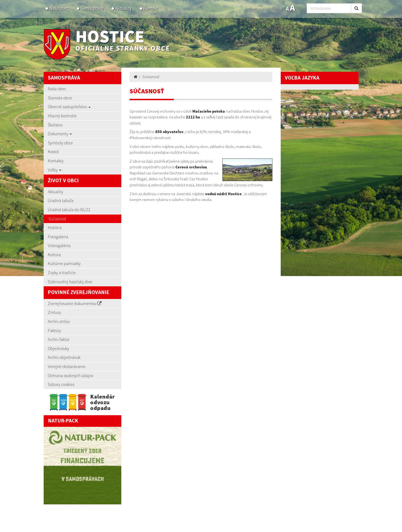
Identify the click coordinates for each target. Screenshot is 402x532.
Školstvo (55, 125)
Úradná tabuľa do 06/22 (69, 210)
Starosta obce (60, 98)
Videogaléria (59, 245)
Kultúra (54, 255)
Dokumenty (60, 134)
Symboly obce (60, 143)
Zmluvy (54, 312)
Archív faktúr (59, 339)
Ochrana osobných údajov (71, 375)
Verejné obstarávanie (67, 366)
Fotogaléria (58, 237)
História (55, 227)
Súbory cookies (61, 384)
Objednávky (58, 348)
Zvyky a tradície (62, 272)
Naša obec (59, 8)
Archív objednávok (64, 357)
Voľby (55, 170)
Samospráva (92, 8)
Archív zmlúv (59, 321)
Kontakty (56, 161)
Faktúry (54, 330)
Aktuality (123, 8)
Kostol (53, 152)
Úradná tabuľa (61, 200)
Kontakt (151, 8)
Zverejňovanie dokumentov (75, 303)
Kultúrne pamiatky (64, 263)
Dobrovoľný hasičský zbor (70, 282)
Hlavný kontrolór (62, 116)
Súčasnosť (57, 219)
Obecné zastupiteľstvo (69, 107)
